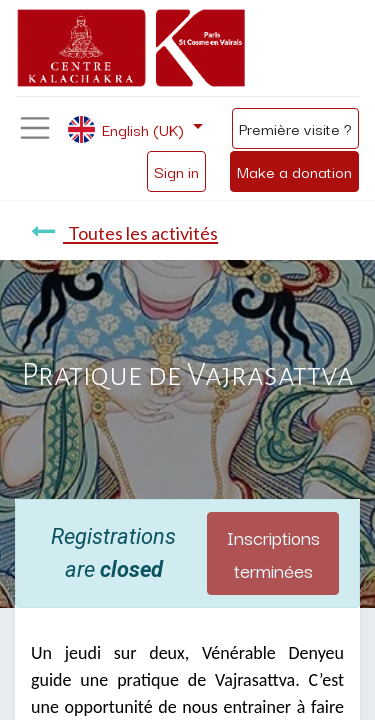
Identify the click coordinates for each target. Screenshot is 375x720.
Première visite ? (295, 128)
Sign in (176, 171)
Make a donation (294, 171)
